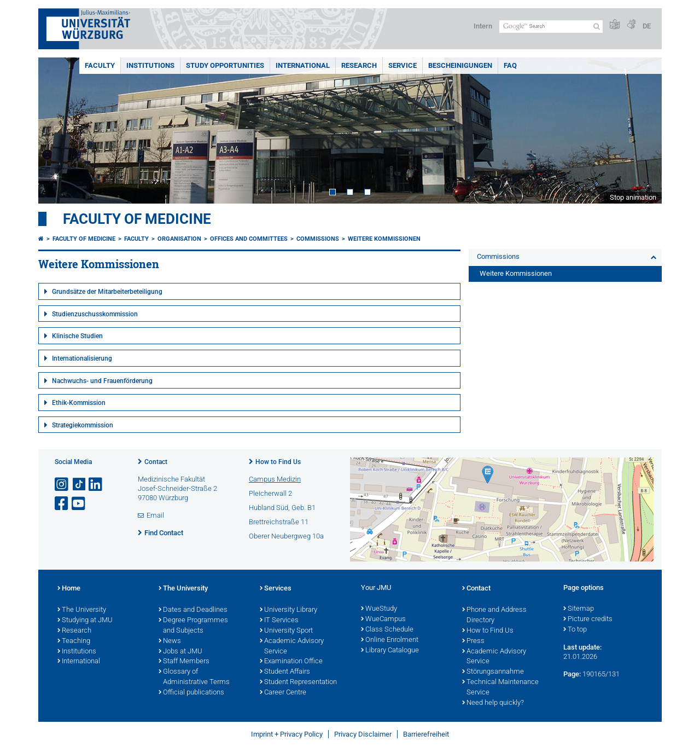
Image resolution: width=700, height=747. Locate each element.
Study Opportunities (225, 65)
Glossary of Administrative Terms (194, 677)
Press (473, 641)
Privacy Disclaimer (363, 734)
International (303, 65)
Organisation (179, 239)
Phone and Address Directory (494, 615)
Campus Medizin (275, 479)
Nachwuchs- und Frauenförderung (102, 381)
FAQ (510, 65)
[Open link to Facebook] (62, 504)
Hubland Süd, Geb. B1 (282, 508)
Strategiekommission (83, 425)
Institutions (150, 65)
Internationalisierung (82, 358)
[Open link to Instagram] (62, 485)
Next (643, 131)
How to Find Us (278, 462)
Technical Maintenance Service (500, 688)
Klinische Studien (77, 336)
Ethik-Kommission (79, 403)
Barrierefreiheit (426, 734)
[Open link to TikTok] (79, 485)
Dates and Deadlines (193, 610)
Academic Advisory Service (292, 647)
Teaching (74, 641)
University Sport (286, 631)
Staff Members (184, 662)
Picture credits (588, 619)
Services (276, 589)
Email (155, 515)
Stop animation (633, 197)
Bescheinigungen (460, 65)
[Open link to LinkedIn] (96, 485)
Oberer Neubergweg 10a (286, 536)
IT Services (279, 621)
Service (402, 65)
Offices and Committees (249, 239)
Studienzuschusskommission (95, 314)
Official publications (191, 693)
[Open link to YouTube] (79, 504)
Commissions (318, 239)
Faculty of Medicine (137, 219)
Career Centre (283, 693)
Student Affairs (285, 672)
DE (647, 26)
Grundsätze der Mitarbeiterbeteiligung (107, 292)
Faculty (100, 65)
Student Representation (298, 682)
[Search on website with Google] (551, 27)
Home (69, 589)
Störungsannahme (493, 672)
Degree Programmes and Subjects (193, 626)
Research (359, 65)
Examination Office (291, 662)
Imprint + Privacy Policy (287, 734)
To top (575, 630)
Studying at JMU (85, 621)
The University (82, 610)
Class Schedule (387, 630)
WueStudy (379, 609)
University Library (288, 610)
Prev (57, 131)
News (170, 641)
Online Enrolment (390, 640)
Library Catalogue (390, 651)
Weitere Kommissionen (384, 239)
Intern (483, 26)
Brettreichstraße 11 (279, 522)
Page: (572, 674)
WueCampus (383, 619)
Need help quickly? (493, 703)
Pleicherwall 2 (270, 493)
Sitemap (579, 609)
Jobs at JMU (180, 652)
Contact (156, 462)
